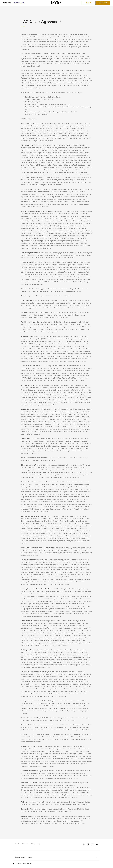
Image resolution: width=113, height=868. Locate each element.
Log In (89, 3)
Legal (23, 27)
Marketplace (19, 3)
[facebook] (84, 844)
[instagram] (88, 844)
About (17, 844)
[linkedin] (92, 844)
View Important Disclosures (24, 858)
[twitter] (97, 844)
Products (7, 3)
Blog (33, 844)
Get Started (103, 3)
